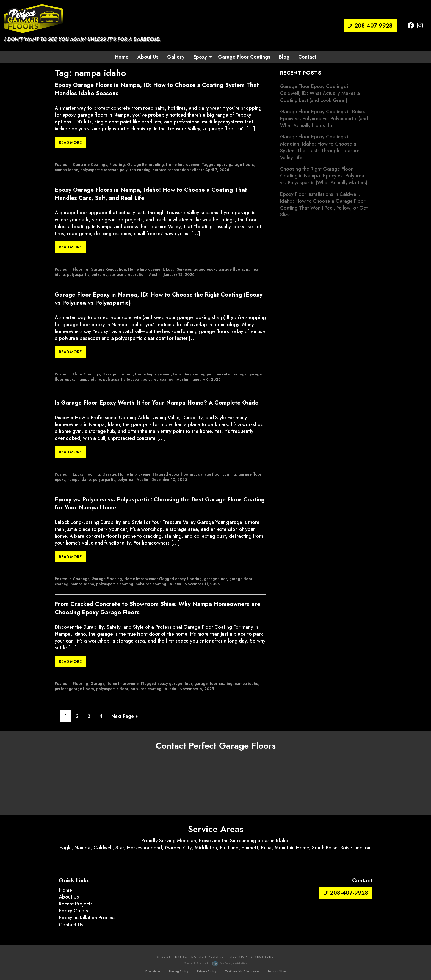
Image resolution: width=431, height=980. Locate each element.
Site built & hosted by (215, 963)
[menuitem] (201, 57)
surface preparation (171, 170)
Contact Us (71, 925)
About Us (69, 897)
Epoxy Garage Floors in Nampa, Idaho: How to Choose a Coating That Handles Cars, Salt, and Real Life (151, 194)
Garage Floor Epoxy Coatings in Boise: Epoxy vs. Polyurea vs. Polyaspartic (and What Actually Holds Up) (324, 119)
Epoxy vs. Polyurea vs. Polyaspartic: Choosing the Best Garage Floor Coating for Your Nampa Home (160, 504)
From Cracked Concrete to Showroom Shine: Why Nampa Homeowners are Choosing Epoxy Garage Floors (158, 608)
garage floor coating (217, 474)
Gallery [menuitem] (176, 57)
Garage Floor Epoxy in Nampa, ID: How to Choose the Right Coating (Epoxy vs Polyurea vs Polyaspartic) (159, 299)
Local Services (179, 269)
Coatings (81, 579)
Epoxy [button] (200, 57)
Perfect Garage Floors (198, 957)
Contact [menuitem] (307, 57)
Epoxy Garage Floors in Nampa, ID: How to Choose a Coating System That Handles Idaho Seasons (157, 89)
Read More (70, 142)
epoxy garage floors (235, 164)
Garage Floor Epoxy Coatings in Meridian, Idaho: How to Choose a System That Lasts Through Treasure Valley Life (320, 147)
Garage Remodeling (145, 164)
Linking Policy (179, 971)
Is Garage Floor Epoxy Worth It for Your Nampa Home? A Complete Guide (157, 403)
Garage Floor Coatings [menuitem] (244, 57)
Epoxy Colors (74, 911)
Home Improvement (184, 164)
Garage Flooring (118, 374)
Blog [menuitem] (284, 57)
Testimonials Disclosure (242, 971)
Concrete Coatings (90, 164)
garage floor (215, 579)
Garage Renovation (108, 269)
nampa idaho (66, 170)
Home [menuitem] (122, 57)
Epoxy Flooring (86, 474)
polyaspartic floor (112, 689)
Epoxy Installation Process (87, 918)
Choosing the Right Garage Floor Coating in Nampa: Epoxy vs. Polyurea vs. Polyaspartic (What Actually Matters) (324, 176)
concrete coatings (230, 374)
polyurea (100, 274)
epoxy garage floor (175, 683)
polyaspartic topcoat (99, 170)
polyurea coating (135, 170)
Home (65, 890)
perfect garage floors (74, 689)
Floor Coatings (86, 374)
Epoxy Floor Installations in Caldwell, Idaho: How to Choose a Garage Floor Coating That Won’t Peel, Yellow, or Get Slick (324, 205)
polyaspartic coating (115, 584)
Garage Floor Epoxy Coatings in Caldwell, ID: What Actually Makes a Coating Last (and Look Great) (320, 93)
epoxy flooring (182, 474)
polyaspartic (78, 274)
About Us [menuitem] (148, 57)
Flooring (117, 164)
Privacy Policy (207, 971)
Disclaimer (153, 971)
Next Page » (125, 716)
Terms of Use (277, 971)
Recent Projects (76, 904)
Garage (109, 474)
